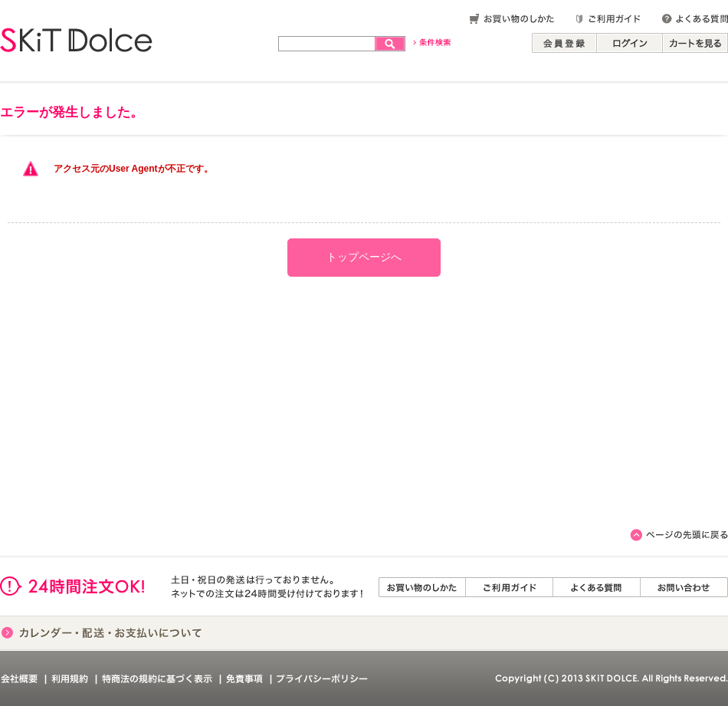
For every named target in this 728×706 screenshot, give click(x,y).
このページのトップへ (679, 535)
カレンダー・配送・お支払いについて (102, 632)
